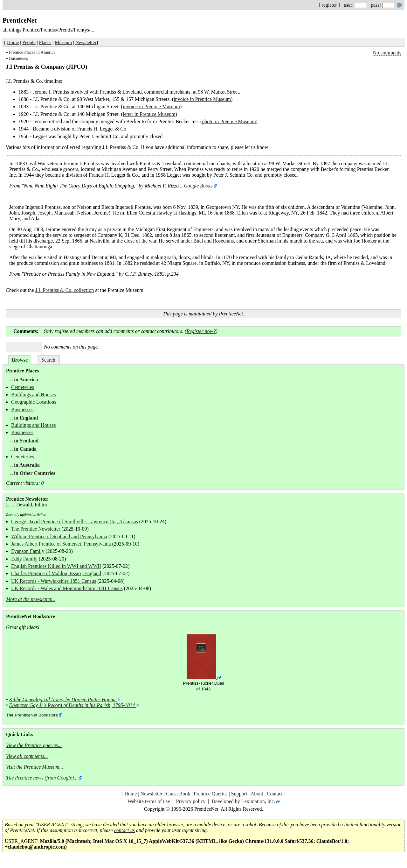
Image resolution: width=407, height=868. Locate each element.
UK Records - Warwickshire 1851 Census (54, 581)
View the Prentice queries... (34, 745)
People (29, 42)
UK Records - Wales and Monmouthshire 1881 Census (67, 588)
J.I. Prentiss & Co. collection (65, 290)
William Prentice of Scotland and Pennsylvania (59, 536)
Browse (20, 360)
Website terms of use (149, 801)
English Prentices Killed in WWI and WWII (56, 566)
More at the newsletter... (31, 599)
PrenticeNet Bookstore (36, 715)
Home (13, 42)
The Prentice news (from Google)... (42, 778)
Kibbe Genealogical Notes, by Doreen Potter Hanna (62, 699)
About (257, 794)
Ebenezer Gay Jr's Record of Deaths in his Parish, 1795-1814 (72, 705)
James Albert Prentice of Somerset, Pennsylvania (61, 544)
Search (48, 360)
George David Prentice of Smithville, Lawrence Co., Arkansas (75, 522)
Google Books (198, 186)
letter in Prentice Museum (149, 114)
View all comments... (27, 756)
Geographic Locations (34, 402)
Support (239, 794)
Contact (275, 794)
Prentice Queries (210, 794)
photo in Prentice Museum (229, 121)
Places (45, 42)
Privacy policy (191, 801)
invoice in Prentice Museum (202, 99)
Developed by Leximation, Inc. (244, 801)
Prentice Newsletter (27, 499)
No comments (387, 53)
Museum (64, 42)
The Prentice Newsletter (36, 529)
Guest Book (178, 794)
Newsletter (86, 42)
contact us (124, 830)
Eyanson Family (28, 551)
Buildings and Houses (33, 395)
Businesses (18, 58)
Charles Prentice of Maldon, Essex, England (56, 573)
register (329, 5)
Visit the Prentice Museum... (35, 767)
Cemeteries (23, 387)
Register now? (201, 331)
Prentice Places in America (32, 52)
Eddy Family (24, 559)
